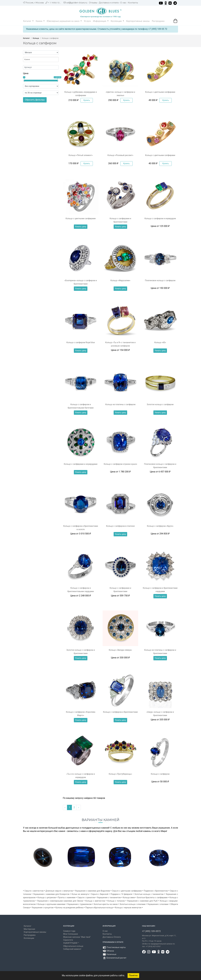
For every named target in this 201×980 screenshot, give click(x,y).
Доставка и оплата (109, 3)
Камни (40, 21)
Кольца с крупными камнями (51, 904)
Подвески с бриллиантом (156, 891)
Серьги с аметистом (34, 891)
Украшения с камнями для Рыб (142, 901)
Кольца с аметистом (95, 901)
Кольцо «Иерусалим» (120, 281)
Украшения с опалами (158, 904)
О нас (123, 3)
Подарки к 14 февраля (121, 894)
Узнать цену (81, 227)
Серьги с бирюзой (100, 894)
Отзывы (93, 3)
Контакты (133, 3)
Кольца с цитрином (47, 898)
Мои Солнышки (71, 934)
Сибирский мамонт (72, 949)
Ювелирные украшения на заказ (64, 21)
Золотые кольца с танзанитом (149, 894)
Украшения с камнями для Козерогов (51, 894)
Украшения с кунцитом (43, 908)
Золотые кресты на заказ (106, 904)
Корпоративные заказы (138, 21)
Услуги (87, 21)
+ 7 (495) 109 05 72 (57, 3)
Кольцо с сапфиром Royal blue (81, 343)
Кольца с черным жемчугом (128, 908)
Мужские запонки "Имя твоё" (77, 937)
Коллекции (117, 21)
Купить (87, 100)
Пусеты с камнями (67, 898)
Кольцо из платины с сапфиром (120, 404)
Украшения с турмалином (79, 904)
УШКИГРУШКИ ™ (71, 943)
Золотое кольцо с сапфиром (160, 404)
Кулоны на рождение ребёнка (69, 908)
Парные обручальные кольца (99, 908)
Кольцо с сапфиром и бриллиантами (120, 712)
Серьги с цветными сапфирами (127, 891)
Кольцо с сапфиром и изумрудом (160, 219)
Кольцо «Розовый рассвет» (120, 155)
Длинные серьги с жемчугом (59, 891)
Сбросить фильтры (35, 100)
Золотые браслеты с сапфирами (152, 898)
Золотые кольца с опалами (133, 904)
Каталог (28, 21)
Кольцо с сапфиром (160, 774)
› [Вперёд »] (79, 807)
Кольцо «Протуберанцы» (120, 774)
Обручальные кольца (73, 946)
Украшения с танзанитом (109, 898)
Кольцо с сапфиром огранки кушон (120, 464)
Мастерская (29, 929)
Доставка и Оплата (112, 937)
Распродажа (158, 21)
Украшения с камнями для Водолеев (92, 891)
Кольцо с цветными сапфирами (160, 92)
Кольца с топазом (116, 901)
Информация (101, 21)
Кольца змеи (129, 898)
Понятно (133, 975)
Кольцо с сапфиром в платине (120, 526)
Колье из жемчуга (80, 894)
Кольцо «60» (160, 343)
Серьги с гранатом (86, 898)
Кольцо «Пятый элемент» (81, 155)
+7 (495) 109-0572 (151, 931)
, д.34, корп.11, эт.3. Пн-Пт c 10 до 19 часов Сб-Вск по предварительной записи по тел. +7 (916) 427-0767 (159, 941)
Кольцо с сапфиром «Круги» (160, 526)
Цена (26, 73)
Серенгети (68, 940)
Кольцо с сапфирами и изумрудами (81, 464)
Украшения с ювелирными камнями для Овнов (60, 901)
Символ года (69, 931)
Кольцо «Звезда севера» (120, 650)
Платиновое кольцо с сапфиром (160, 281)
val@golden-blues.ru (77, 3)
